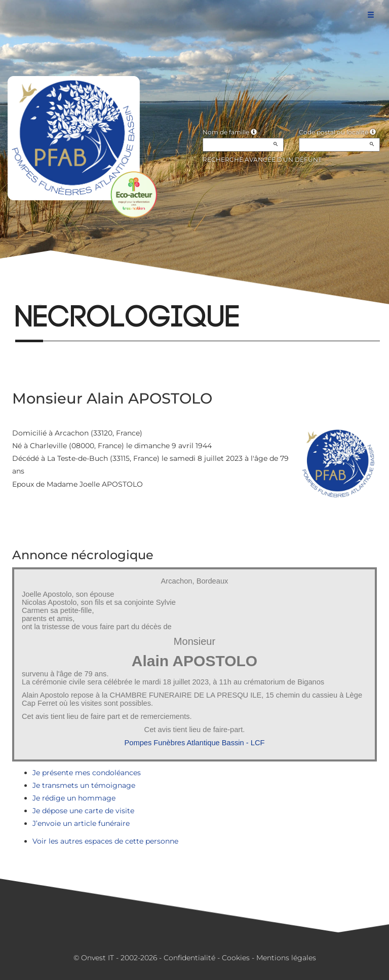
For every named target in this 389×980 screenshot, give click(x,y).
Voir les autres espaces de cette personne (105, 841)
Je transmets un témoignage (84, 785)
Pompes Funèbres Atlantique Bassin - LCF (195, 743)
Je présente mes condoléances (87, 773)
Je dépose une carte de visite (83, 811)
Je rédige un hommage (74, 798)
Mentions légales (286, 958)
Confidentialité (189, 958)
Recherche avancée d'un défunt (262, 159)
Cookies (236, 958)
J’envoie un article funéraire (81, 823)
